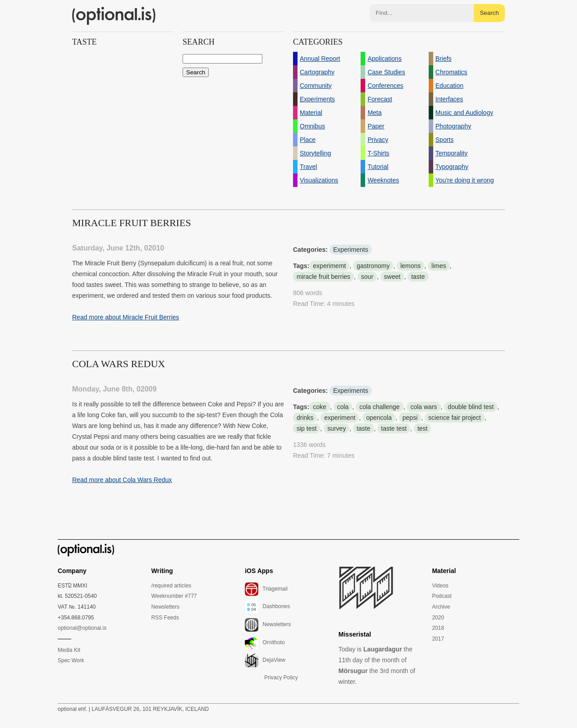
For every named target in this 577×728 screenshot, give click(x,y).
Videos (440, 586)
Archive (441, 607)
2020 (438, 618)
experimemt (329, 266)
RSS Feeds (165, 618)
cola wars (424, 407)
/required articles (172, 586)
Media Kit (69, 650)
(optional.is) (114, 16)
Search (489, 13)
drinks (305, 418)
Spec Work (71, 660)
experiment (340, 418)
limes (439, 266)
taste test (394, 428)
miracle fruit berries (323, 277)
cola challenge (380, 407)
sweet (392, 277)
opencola (379, 418)
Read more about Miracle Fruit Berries (126, 317)
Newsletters (166, 607)
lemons (410, 266)
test (423, 428)
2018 (438, 628)
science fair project (455, 418)
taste (418, 277)
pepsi (410, 418)
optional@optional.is (82, 628)
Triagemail (266, 589)
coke (320, 407)
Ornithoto (265, 643)
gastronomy (373, 266)
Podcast (442, 596)
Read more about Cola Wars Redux (122, 480)
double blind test (471, 407)
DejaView (265, 660)
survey (337, 428)
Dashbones (267, 607)
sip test (307, 428)
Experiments (351, 250)
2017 (438, 639)
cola (343, 407)
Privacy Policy (281, 678)
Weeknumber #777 (174, 596)
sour (367, 277)
